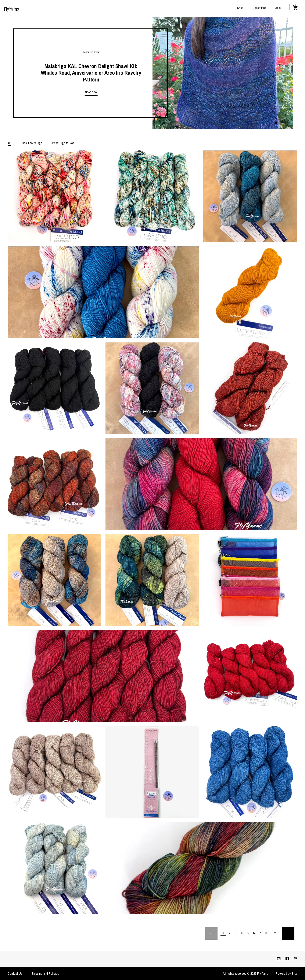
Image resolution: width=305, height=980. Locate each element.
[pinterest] (296, 959)
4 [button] (289, 123)
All (9, 143)
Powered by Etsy (287, 973)
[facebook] (288, 959)
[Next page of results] (288, 934)
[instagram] (279, 959)
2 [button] (280, 123)
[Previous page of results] (211, 934)
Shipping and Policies (45, 973)
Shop (240, 8)
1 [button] (276, 123)
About (279, 8)
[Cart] (295, 8)
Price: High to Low (63, 143)
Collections (259, 8)
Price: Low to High (31, 143)
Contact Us (15, 973)
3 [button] (285, 123)
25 (276, 933)
